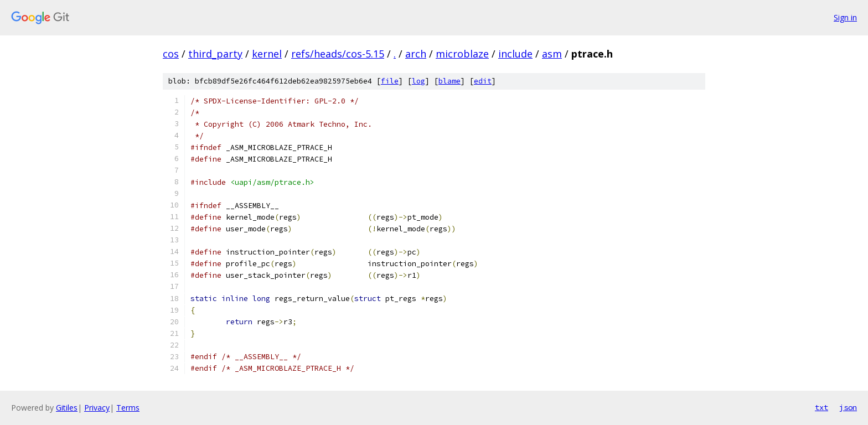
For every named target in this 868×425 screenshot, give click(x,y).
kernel (267, 54)
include (515, 54)
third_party (215, 54)
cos (171, 54)
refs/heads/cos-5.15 (338, 54)
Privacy (97, 408)
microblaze (462, 54)
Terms (128, 408)
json (848, 407)
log (418, 81)
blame (449, 81)
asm (552, 54)
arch (416, 54)
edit (483, 81)
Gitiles (67, 408)
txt (821, 407)
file (390, 81)
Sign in (845, 17)
